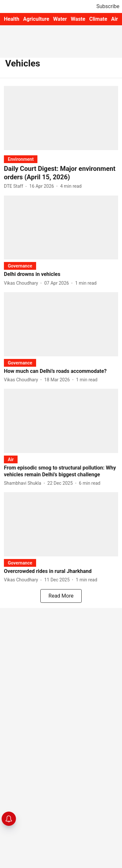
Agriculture (36, 19)
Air (115, 19)
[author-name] (15, 186)
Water (60, 19)
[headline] (61, 173)
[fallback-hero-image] (61, 118)
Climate (98, 19)
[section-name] (21, 159)
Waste (78, 19)
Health (12, 19)
